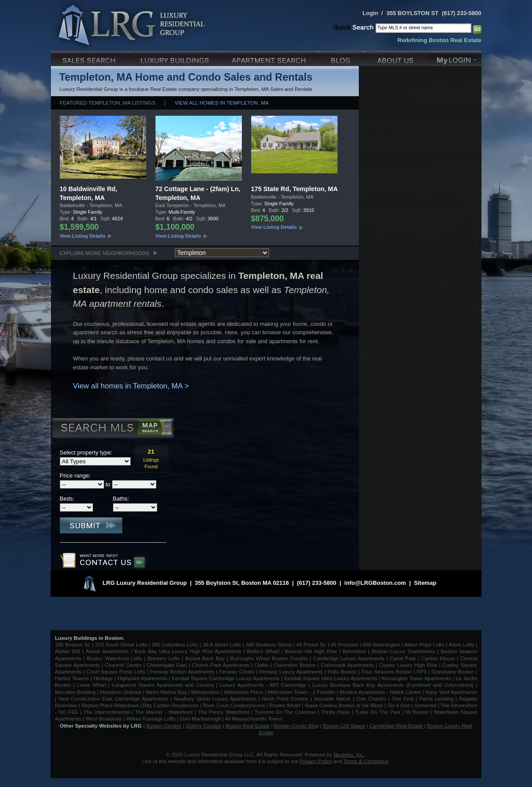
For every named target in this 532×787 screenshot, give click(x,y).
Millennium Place (244, 692)
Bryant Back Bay (205, 658)
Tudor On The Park (378, 712)
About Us (397, 57)
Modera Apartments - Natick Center (381, 692)
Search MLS (112, 429)
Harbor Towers (72, 678)
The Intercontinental (106, 712)
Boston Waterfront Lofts (115, 658)
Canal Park (403, 658)
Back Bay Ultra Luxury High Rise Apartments (188, 651)
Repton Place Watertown (110, 705)
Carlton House (438, 658)
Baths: (121, 499)
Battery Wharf (263, 651)
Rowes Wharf (285, 705)
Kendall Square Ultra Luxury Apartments (330, 678)
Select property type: (86, 452)
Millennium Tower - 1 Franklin (301, 692)
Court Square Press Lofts (116, 671)
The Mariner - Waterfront (164, 712)
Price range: (75, 476)
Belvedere (355, 651)
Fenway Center (237, 671)
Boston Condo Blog (297, 726)
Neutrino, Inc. (349, 754)
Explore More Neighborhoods (105, 253)
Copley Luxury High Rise (408, 665)
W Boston (418, 712)
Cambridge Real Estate (396, 726)
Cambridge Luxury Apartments (349, 658)
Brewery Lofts (164, 658)
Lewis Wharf (92, 685)
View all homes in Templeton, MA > (131, 386)
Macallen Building (75, 692)
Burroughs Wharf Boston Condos (269, 658)
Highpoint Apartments (143, 678)
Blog (342, 57)
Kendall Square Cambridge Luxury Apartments (227, 678)
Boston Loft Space (344, 726)
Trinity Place (336, 712)
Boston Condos (164, 726)
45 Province (345, 644)
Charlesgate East (167, 665)
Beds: (67, 499)
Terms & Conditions (366, 761)
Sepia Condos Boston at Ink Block (344, 705)
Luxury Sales (90, 57)
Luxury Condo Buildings (176, 57)
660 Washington (381, 644)
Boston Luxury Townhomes (403, 651)
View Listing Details (83, 236)
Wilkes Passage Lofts (151, 718)
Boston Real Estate (248, 726)
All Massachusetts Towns (254, 718)
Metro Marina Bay (166, 692)
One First (403, 699)
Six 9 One (398, 705)
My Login (456, 57)
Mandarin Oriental (121, 692)
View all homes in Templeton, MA (221, 103)
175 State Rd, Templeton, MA (295, 189)
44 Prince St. (311, 644)
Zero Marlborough (200, 718)
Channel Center (123, 665)
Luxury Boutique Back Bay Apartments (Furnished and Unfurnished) (393, 685)
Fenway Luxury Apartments (291, 671)
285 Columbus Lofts (175, 644)
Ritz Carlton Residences (171, 705)
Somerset (425, 705)
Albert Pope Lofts (424, 644)
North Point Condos (285, 699)
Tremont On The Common (285, 712)
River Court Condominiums (234, 705)
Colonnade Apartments (347, 665)
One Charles (371, 699)
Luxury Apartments (271, 57)
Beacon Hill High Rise (311, 651)
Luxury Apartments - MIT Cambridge (263, 685)
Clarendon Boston (295, 665)
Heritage (103, 678)
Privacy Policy (316, 761)
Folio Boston (342, 671)
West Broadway (104, 718)
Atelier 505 (69, 651)
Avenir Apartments (107, 651)
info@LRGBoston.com (375, 583)
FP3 (422, 671)
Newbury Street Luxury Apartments (215, 699)
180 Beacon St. (73, 644)
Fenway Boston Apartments (182, 671)
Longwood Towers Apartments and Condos (163, 685)
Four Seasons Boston (388, 671)
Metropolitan (206, 692)
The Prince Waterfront (224, 712)
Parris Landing (436, 699)
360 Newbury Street (268, 644)
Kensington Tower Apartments (416, 678)
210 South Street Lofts (121, 644)
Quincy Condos (204, 726)
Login (370, 13)
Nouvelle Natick (332, 699)
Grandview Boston (453, 671)
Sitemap (425, 583)
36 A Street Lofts (222, 644)
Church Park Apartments (220, 665)
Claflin (262, 665)
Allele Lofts (462, 644)
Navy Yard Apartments (451, 692)
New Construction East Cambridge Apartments (113, 699)
